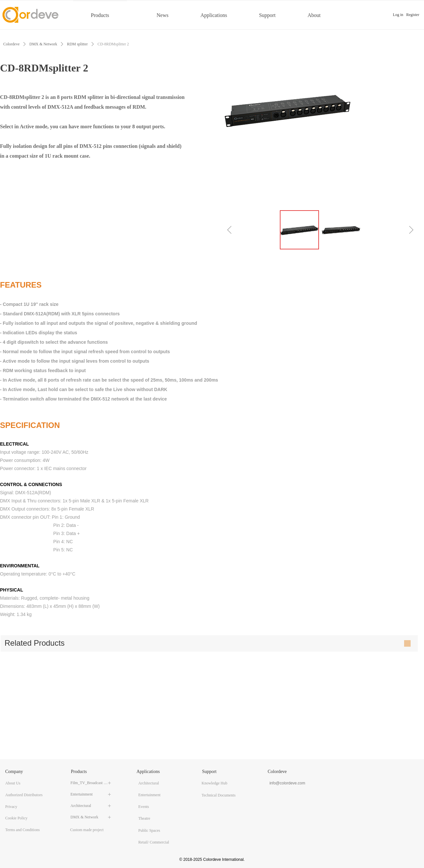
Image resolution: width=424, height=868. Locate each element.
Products (100, 15)
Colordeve (11, 44)
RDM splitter (77, 44)
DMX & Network (43, 44)
